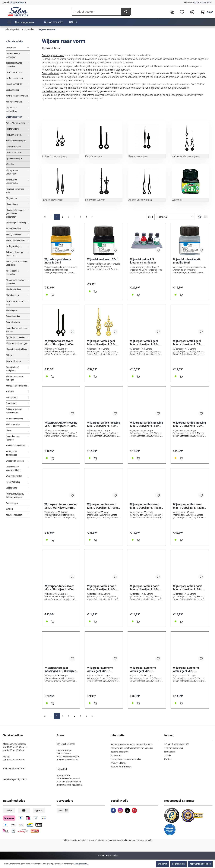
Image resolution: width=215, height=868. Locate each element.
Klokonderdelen (13, 424)
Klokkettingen (12, 204)
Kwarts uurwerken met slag (16, 303)
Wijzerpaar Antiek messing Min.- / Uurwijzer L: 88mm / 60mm (61, 506)
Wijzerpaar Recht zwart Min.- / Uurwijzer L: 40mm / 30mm (61, 343)
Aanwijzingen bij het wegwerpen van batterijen (132, 748)
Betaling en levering (120, 752)
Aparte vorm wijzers (15, 158)
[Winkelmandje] (206, 12)
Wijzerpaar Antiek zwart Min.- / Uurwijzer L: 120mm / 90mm (190, 506)
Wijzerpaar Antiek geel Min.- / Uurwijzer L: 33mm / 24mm (190, 343)
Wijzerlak (10, 164)
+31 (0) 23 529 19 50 (202, 2)
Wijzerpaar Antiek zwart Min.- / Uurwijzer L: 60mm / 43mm (104, 588)
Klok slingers (12, 310)
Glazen (9, 430)
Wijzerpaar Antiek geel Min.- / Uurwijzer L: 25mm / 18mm (104, 343)
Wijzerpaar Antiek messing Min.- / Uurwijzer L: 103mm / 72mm (61, 424)
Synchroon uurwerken (16, 337)
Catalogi (10, 509)
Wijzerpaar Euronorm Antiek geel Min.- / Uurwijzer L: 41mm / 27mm (190, 669)
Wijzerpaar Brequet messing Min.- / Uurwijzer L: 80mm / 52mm (60, 669)
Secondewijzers (13, 322)
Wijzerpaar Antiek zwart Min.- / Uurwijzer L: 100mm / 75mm (104, 506)
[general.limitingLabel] (151, 217)
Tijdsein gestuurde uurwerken (14, 65)
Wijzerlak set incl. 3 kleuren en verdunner (143, 261)
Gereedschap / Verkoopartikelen (13, 468)
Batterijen (10, 392)
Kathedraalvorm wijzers (16, 141)
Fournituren (11, 403)
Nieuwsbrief (170, 752)
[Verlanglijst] (181, 12)
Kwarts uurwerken (14, 72)
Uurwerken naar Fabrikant (13, 438)
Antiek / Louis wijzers (15, 123)
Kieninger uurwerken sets (15, 191)
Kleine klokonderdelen (16, 240)
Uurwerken (11, 48)
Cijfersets (10, 355)
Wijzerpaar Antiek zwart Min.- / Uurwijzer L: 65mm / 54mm (147, 588)
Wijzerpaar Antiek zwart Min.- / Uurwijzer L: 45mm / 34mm (61, 588)
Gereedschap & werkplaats (13, 369)
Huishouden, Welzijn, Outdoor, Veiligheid (15, 495)
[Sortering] (176, 217)
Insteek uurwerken (14, 84)
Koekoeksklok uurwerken (12, 273)
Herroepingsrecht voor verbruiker (126, 759)
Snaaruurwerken (13, 316)
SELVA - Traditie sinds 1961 (177, 744)
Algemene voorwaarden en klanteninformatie (131, 744)
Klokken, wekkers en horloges (15, 378)
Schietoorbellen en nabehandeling (14, 411)
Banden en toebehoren (16, 446)
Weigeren (162, 864)
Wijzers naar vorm (14, 117)
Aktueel (168, 755)
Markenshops (12, 398)
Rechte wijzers (12, 129)
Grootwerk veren (13, 361)
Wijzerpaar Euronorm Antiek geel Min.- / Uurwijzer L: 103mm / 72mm (100, 669)
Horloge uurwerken (14, 78)
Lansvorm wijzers (14, 147)
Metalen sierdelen (14, 289)
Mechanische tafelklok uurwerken (16, 282)
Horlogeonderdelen (14, 419)
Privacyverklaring (119, 763)
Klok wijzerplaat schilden (17, 349)
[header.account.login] (192, 12)
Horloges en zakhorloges (11, 453)
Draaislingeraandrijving (16, 223)
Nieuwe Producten (14, 515)
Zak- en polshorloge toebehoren (15, 254)
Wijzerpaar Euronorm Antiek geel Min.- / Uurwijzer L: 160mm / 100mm (143, 669)
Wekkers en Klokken (15, 461)
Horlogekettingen (13, 246)
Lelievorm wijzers (14, 152)
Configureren (178, 864)
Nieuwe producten (54, 22)
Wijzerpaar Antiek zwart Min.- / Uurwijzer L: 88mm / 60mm (190, 588)
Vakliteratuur (12, 488)
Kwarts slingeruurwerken (17, 96)
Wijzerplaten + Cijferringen (12, 172)
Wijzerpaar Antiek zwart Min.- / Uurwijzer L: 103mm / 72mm (147, 506)
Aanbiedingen (12, 503)
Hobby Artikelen (13, 482)
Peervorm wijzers (14, 135)
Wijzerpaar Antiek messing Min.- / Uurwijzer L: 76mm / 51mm (190, 424)
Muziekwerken (12, 295)
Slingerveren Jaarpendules (12, 181)
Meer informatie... (82, 864)
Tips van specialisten (174, 748)
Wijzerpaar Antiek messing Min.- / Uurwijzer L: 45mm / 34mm (104, 424)
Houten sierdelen (13, 229)
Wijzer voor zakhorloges (17, 343)
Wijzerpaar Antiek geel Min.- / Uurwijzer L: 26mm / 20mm (147, 343)
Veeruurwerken (13, 90)
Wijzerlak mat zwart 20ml (103, 259)
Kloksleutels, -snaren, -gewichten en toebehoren (16, 213)
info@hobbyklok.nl (18, 2)
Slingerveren (11, 198)
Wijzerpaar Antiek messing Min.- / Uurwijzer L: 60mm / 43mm (147, 424)
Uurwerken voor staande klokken (17, 330)
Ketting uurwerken (14, 102)
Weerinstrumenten (14, 476)
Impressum (116, 755)
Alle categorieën (14, 41)
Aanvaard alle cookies (200, 864)
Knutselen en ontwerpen (16, 386)
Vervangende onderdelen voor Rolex (17, 263)
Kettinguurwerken (14, 234)
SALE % (73, 22)
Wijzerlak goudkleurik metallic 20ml (58, 261)
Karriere (168, 759)
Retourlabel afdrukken (121, 767)
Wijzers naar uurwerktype (11, 109)
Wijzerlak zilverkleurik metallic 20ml (187, 261)
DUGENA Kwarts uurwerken (13, 55)
